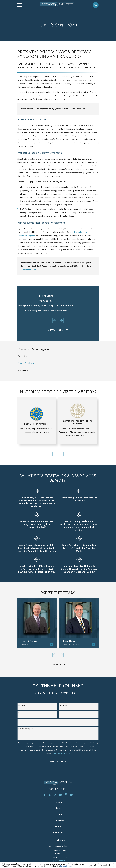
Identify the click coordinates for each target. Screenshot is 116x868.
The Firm (58, 814)
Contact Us (58, 832)
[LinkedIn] (61, 795)
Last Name (63, 705)
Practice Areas (58, 820)
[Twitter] (55, 795)
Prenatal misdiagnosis (26, 236)
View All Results (58, 330)
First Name (22, 705)
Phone (21, 713)
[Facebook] (45, 795)
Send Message (58, 762)
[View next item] (61, 321)
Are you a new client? (26, 721)
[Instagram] (66, 795)
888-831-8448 (58, 789)
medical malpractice (79, 232)
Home (58, 808)
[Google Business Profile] (50, 795)
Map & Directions (58, 861)
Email (61, 713)
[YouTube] (71, 795)
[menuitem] (58, 356)
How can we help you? (26, 729)
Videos (58, 826)
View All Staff (58, 665)
